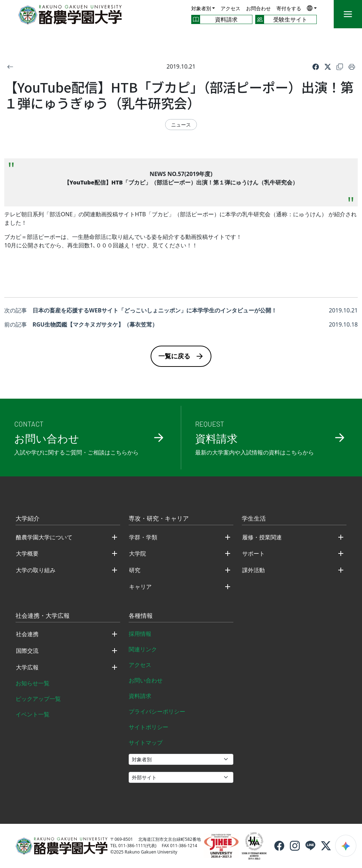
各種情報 (141, 616)
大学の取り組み (36, 570)
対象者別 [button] (201, 8)
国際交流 (27, 651)
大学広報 (27, 667)
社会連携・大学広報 (43, 616)
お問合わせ (258, 8)
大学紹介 (28, 519)
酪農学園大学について (44, 537)
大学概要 (27, 553)
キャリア (140, 587)
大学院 (138, 553)
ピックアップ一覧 (38, 699)
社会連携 (27, 634)
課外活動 (253, 570)
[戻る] (10, 66)
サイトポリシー (148, 727)
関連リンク (143, 649)
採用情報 (140, 634)
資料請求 (140, 696)
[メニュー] (348, 14)
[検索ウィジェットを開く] (346, 846)
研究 (135, 570)
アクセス (230, 8)
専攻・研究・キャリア (159, 519)
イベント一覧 (33, 714)
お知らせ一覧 (33, 683)
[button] (312, 8)
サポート (253, 553)
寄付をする (289, 8)
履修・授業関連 (262, 537)
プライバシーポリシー (157, 711)
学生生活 (254, 519)
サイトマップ (146, 743)
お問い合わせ (146, 680)
